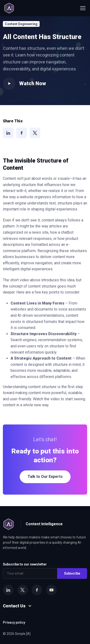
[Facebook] (22, 133)
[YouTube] (51, 590)
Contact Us (14, 606)
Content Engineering (21, 24)
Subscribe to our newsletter (25, 564)
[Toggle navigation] (83, 8)
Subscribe (72, 573)
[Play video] (9, 84)
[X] (35, 133)
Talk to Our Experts (45, 477)
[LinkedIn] (8, 133)
